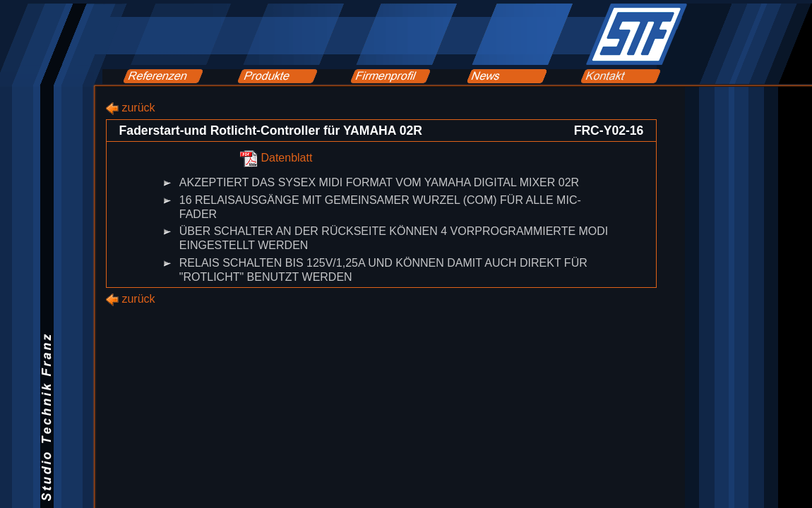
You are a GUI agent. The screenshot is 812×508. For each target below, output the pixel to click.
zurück (138, 108)
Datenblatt (286, 158)
